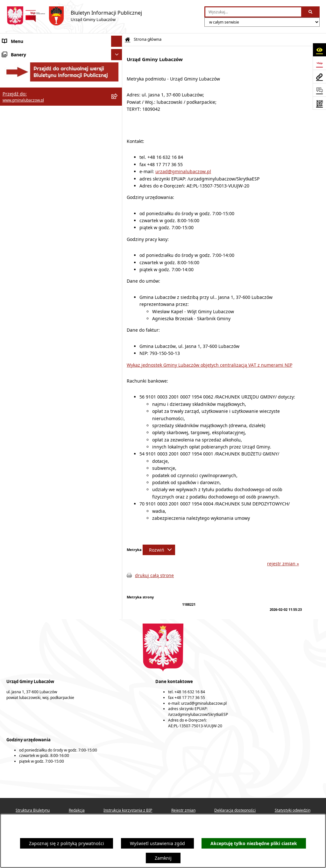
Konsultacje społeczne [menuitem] (26, 210)
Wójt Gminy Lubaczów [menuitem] (26, 89)
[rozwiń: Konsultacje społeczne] (118, 210)
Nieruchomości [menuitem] (18, 188)
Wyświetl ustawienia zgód (157, 843)
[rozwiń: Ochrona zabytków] (118, 165)
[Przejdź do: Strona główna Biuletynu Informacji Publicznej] (128, 40)
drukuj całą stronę (154, 575)
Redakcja (77, 810)
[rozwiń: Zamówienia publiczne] (118, 176)
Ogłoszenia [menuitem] (14, 199)
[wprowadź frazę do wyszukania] (253, 12)
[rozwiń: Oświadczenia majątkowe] (118, 121)
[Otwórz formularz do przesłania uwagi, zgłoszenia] (319, 90)
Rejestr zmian (183, 810)
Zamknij (163, 858)
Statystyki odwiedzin (293, 810)
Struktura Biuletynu (33, 810)
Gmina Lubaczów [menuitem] (20, 57)
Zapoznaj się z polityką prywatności (67, 843)
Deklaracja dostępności (235, 810)
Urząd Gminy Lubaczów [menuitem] (27, 105)
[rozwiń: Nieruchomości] (118, 188)
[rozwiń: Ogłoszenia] (118, 199)
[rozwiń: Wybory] (118, 221)
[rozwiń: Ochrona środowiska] (118, 154)
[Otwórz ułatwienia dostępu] (319, 50)
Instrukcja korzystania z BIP (128, 810)
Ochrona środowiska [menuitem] (24, 154)
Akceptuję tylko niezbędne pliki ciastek (254, 843)
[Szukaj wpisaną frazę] (311, 12)
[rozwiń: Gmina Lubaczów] (118, 57)
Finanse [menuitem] (11, 132)
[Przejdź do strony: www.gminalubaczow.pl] (319, 76)
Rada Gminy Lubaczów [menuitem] (26, 73)
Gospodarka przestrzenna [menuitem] (30, 143)
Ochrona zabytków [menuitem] (22, 165)
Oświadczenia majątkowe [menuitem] (29, 121)
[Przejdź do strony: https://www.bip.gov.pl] (319, 63)
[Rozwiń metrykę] (159, 550)
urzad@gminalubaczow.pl (183, 171)
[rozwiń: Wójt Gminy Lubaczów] (118, 89)
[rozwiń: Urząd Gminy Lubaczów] (118, 105)
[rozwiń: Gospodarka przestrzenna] (118, 143)
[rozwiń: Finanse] (118, 132)
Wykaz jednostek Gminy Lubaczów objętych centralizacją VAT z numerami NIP (209, 365)
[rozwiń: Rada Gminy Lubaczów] (118, 73)
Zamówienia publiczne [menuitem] (26, 176)
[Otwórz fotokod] (319, 103)
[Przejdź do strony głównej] (74, 16)
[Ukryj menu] (117, 41)
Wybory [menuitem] (10, 221)
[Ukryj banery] (117, 234)
